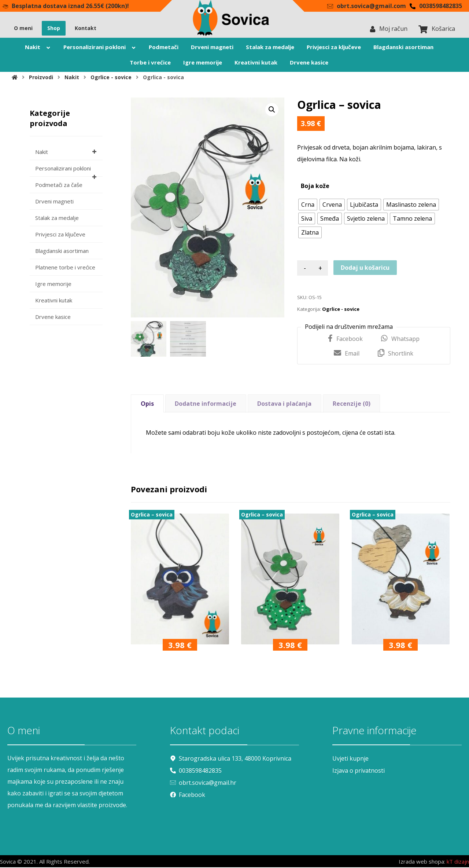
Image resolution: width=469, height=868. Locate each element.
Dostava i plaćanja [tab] (284, 404)
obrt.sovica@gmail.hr (203, 783)
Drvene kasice (53, 318)
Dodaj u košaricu (365, 269)
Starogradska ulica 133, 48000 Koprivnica (231, 759)
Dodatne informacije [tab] (206, 404)
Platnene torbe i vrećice (65, 268)
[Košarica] (423, 29)
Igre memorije (53, 285)
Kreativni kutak (54, 301)
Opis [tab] (147, 404)
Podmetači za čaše (59, 186)
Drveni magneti (54, 202)
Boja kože (315, 187)
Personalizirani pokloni (67, 172)
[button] (272, 111)
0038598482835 (196, 771)
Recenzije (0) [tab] (352, 404)
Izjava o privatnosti (359, 771)
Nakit (67, 153)
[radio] (308, 206)
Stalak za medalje (57, 219)
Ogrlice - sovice (341, 310)
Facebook (188, 794)
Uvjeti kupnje (350, 759)
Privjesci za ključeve (60, 235)
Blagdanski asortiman (62, 252)
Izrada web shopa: (422, 863)
